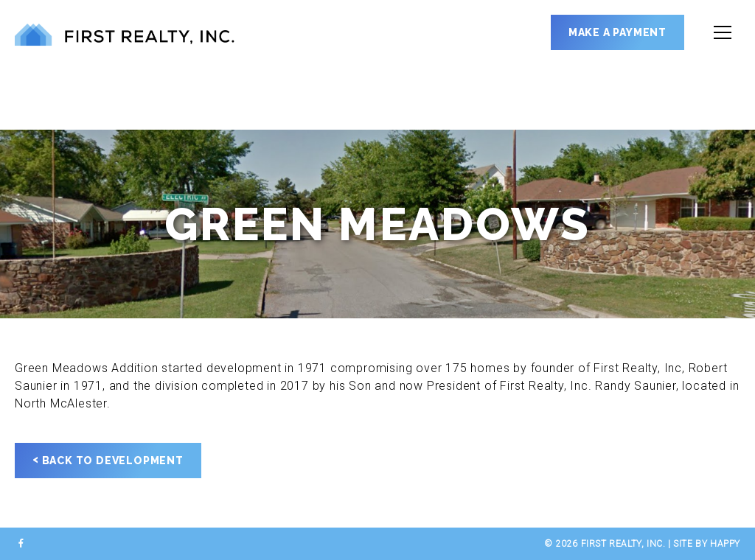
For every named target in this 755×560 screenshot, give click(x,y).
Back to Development (108, 460)
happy (725, 544)
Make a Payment (617, 32)
